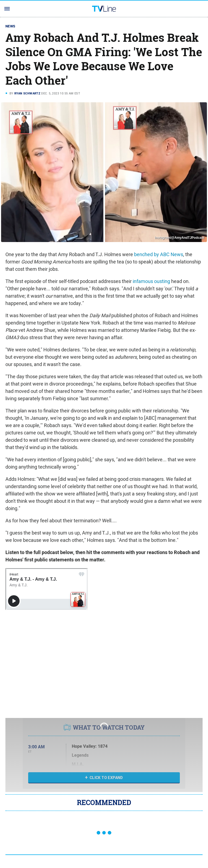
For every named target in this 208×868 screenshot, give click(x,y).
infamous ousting (151, 281)
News (10, 26)
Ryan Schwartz (27, 93)
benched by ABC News (159, 254)
